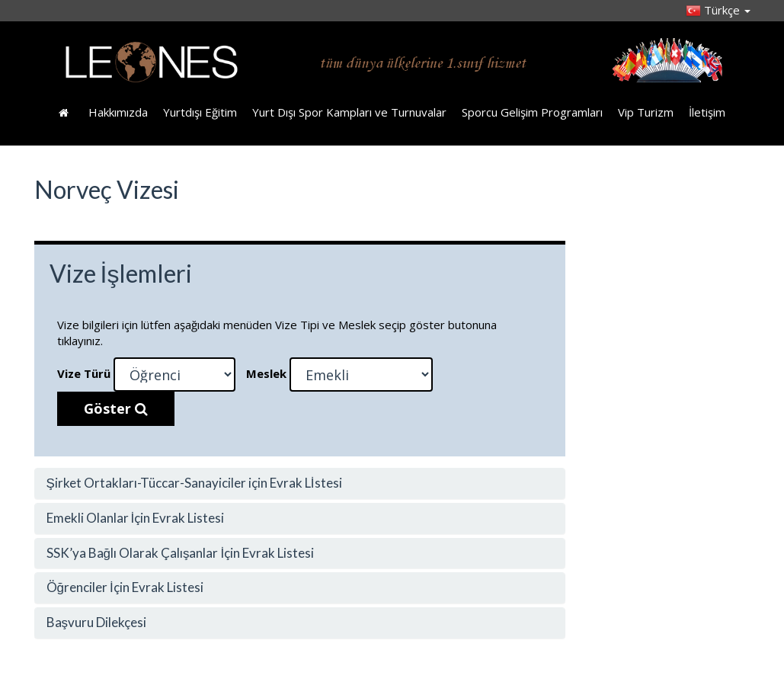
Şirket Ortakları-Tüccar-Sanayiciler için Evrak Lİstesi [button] (194, 483)
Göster (116, 408)
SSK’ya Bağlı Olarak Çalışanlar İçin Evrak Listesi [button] (181, 553)
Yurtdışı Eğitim (200, 112)
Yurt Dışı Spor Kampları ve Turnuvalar (349, 112)
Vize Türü (84, 373)
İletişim (707, 112)
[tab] (300, 483)
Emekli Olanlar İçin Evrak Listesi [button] (136, 518)
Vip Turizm (646, 112)
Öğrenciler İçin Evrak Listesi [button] (125, 587)
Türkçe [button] (718, 10)
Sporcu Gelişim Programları (532, 112)
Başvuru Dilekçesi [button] (97, 622)
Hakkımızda (118, 112)
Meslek (266, 373)
